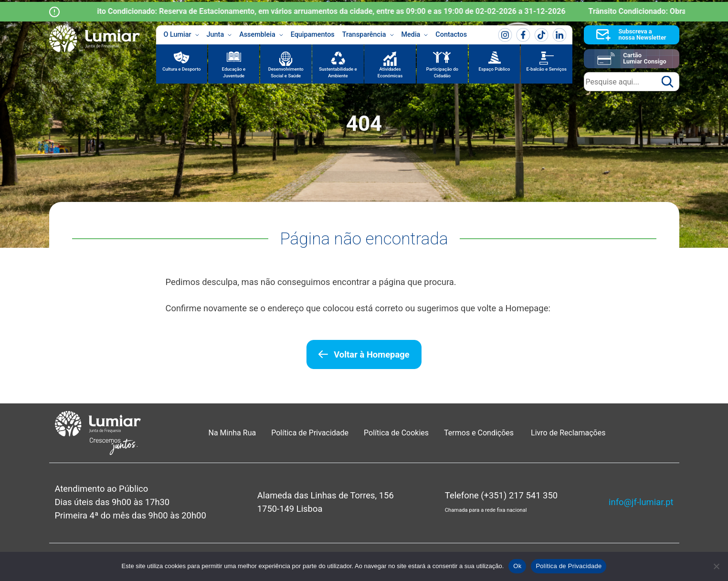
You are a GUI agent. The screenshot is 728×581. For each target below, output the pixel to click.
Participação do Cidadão (442, 72)
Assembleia (261, 35)
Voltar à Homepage (371, 354)
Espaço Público (495, 69)
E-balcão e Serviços (547, 69)
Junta (219, 35)
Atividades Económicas (390, 72)
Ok (517, 566)
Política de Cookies (396, 433)
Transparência (368, 35)
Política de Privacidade (310, 433)
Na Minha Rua (232, 433)
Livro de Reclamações (568, 433)
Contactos (451, 35)
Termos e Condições (480, 433)
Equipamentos (313, 35)
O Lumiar (181, 35)
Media (415, 35)
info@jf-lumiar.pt (641, 502)
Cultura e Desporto (181, 69)
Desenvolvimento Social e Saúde (286, 72)
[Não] (716, 566)
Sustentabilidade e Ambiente (338, 72)
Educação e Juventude (234, 72)
